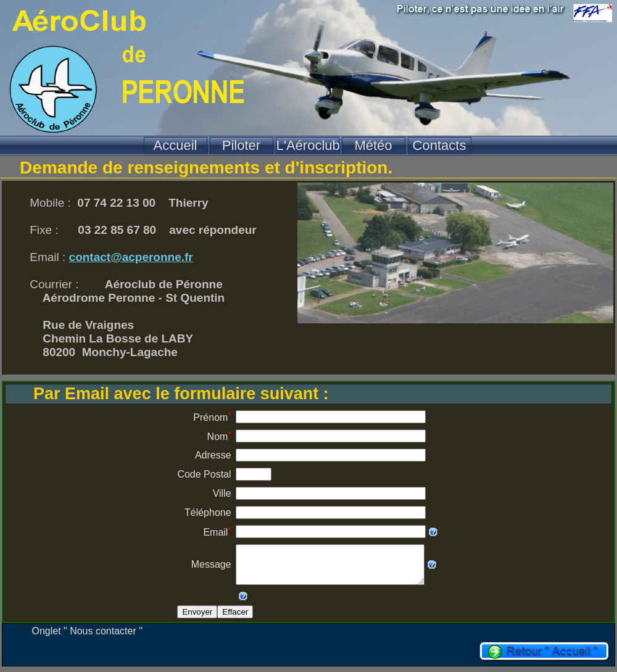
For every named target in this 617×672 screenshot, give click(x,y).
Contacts (440, 145)
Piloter (241, 145)
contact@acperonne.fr (131, 257)
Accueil (176, 145)
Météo (373, 145)
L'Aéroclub (308, 145)
